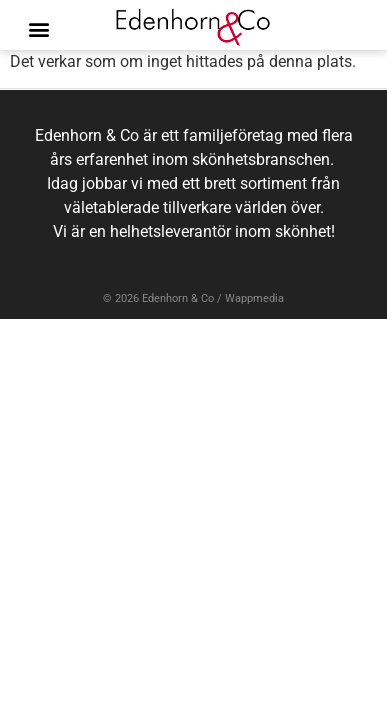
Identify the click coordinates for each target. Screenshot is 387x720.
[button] (38, 29)
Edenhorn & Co (178, 298)
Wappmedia (254, 298)
